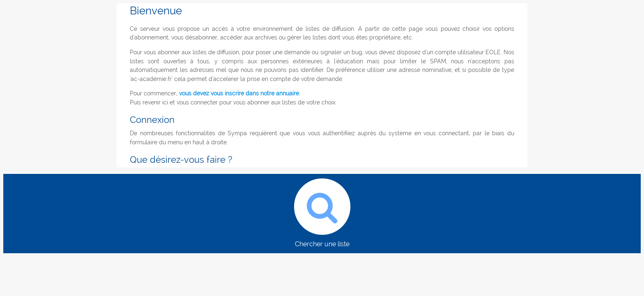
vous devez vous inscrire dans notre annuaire (239, 93)
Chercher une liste (322, 211)
